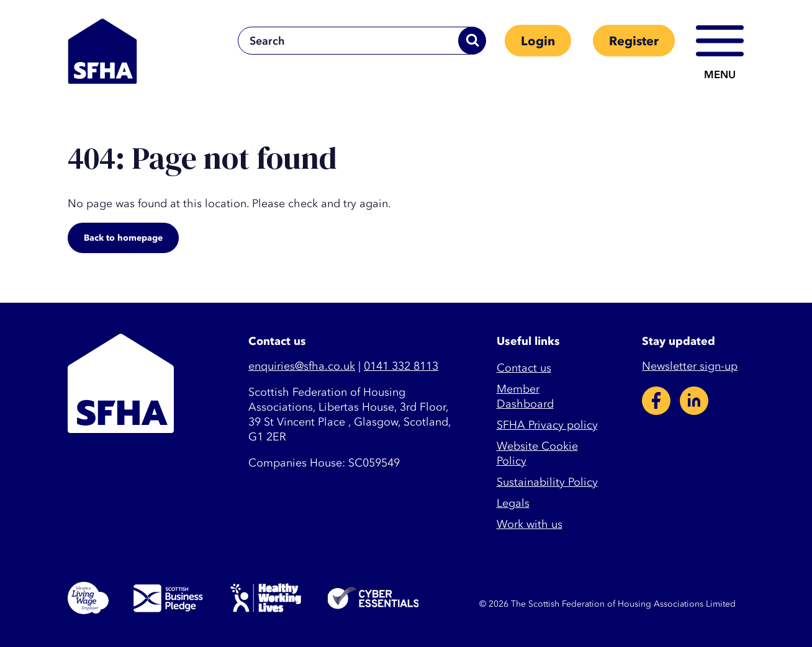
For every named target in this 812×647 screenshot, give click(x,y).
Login (538, 41)
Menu (720, 75)
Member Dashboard (525, 397)
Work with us (530, 524)
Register (634, 41)
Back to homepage (123, 238)
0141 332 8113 (401, 366)
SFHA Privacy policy (547, 425)
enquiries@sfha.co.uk (302, 366)
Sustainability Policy (547, 482)
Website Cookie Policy (537, 454)
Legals (513, 503)
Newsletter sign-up (690, 366)
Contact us (524, 368)
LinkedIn (694, 401)
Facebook (656, 401)
